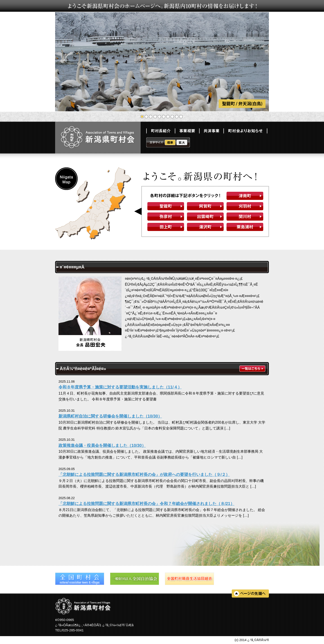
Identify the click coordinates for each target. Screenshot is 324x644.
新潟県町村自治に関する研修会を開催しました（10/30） (110, 416)
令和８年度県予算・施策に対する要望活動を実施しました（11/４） (120, 387)
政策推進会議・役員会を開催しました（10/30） (102, 445)
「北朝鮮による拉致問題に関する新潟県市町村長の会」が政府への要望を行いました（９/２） (144, 474)
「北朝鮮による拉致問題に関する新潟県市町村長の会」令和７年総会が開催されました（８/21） (146, 504)
